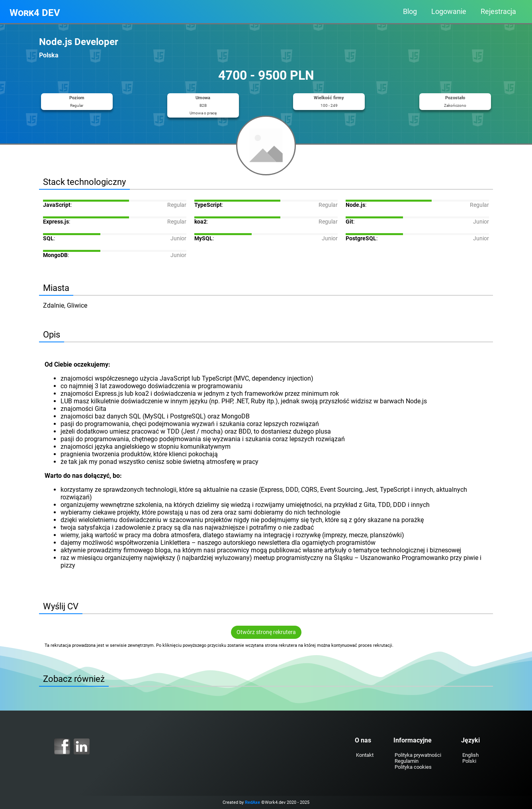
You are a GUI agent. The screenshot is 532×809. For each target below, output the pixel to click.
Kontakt (365, 755)
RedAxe (252, 802)
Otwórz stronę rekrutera (266, 632)
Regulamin (407, 761)
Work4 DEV (35, 13)
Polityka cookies (413, 767)
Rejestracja (498, 12)
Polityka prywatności (418, 755)
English (470, 755)
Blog (410, 12)
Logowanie (449, 12)
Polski (469, 761)
